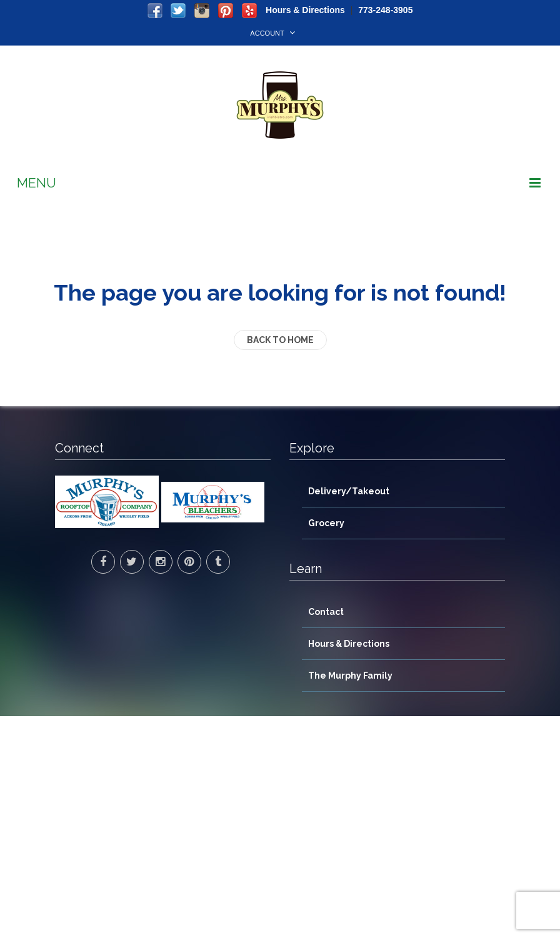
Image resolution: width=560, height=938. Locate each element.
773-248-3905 (385, 10)
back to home (280, 340)
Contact (326, 612)
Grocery (326, 523)
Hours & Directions (305, 10)
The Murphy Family (350, 676)
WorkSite (437, 921)
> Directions (81, 846)
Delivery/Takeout (349, 491)
